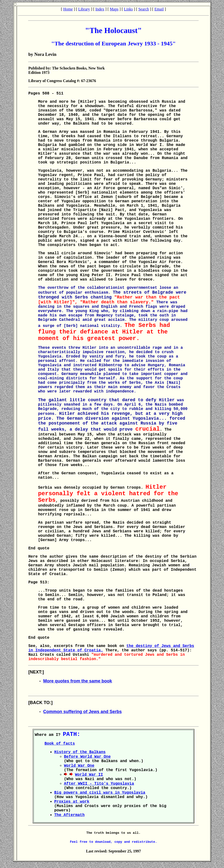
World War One (79, 766)
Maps (114, 9)
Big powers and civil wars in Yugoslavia (100, 793)
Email (159, 9)
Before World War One (87, 757)
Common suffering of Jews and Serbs (82, 712)
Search (144, 9)
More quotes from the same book (77, 681)
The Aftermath (69, 815)
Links (128, 9)
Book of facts (60, 744)
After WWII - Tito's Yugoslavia (99, 784)
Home (68, 9)
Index (100, 9)
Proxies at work (72, 802)
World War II (89, 775)
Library (84, 9)
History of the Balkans (80, 752)
